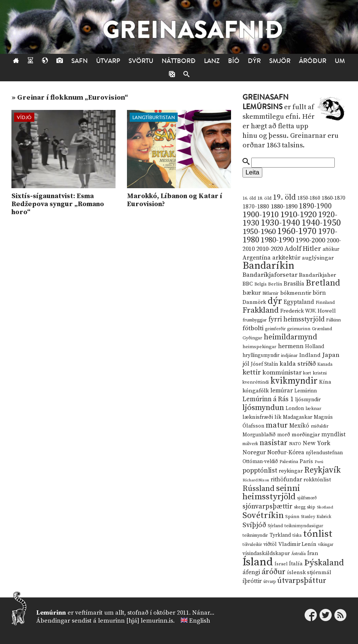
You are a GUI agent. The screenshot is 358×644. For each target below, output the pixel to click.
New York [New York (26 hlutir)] (316, 443)
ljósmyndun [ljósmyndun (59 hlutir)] (263, 408)
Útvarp (108, 61)
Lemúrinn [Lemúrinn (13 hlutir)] (306, 391)
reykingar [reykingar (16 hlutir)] (291, 471)
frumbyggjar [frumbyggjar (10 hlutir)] (255, 320)
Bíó (234, 61)
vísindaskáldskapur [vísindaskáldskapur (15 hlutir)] (266, 554)
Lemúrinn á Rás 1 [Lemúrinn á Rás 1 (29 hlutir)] (268, 399)
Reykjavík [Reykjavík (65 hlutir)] (323, 470)
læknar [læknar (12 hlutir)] (313, 408)
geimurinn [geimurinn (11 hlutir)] (299, 329)
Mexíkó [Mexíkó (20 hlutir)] (299, 426)
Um (340, 61)
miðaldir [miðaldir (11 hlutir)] (320, 426)
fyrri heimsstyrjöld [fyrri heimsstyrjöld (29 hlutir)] (296, 320)
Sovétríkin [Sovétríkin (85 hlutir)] (263, 516)
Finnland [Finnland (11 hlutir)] (325, 303)
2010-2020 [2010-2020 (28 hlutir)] (270, 249)
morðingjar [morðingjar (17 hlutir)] (306, 435)
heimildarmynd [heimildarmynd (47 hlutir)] (291, 337)
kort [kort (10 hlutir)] (307, 373)
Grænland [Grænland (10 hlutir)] (322, 329)
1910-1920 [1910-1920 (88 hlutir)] (298, 215)
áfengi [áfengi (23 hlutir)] (251, 572)
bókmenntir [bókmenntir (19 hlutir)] (296, 293)
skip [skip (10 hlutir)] (311, 507)
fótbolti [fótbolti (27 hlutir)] (253, 328)
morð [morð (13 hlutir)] (284, 435)
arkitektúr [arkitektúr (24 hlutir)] (286, 258)
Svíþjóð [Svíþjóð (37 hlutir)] (254, 525)
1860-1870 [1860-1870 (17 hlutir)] (333, 198)
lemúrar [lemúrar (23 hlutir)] (282, 391)
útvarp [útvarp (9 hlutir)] (270, 582)
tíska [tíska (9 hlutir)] (297, 536)
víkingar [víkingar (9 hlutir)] (326, 545)
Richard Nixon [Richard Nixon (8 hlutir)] (256, 480)
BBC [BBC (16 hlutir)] (248, 284)
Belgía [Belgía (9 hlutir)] (260, 284)
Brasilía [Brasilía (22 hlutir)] (294, 284)
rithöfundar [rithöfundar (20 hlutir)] (286, 480)
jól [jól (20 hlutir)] (246, 364)
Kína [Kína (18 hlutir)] (325, 382)
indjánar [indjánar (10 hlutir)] (289, 356)
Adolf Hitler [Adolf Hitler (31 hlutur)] (303, 249)
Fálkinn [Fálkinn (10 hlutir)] (333, 320)
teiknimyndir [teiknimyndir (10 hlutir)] (255, 535)
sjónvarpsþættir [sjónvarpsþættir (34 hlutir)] (267, 507)
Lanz (212, 61)
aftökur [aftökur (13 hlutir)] (331, 249)
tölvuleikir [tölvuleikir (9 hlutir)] (252, 545)
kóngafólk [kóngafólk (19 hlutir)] (256, 391)
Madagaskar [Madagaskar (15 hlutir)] (298, 417)
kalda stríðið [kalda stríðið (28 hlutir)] (298, 364)
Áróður (313, 61)
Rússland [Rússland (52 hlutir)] (258, 489)
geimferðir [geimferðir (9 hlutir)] (275, 329)
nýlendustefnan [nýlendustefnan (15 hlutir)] (324, 453)
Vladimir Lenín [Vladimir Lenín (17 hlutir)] (297, 544)
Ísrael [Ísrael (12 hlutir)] (281, 564)
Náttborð (179, 61)
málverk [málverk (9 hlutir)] (250, 444)
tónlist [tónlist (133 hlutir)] (318, 534)
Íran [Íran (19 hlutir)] (313, 553)
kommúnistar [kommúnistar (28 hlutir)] (282, 373)
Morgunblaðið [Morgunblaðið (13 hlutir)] (259, 435)
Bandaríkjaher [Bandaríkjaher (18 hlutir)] (317, 275)
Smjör (280, 61)
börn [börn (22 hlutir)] (319, 293)
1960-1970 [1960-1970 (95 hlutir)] (297, 232)
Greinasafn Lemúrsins (266, 102)
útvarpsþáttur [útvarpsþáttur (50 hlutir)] (302, 581)
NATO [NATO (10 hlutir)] (295, 444)
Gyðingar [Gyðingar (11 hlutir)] (252, 338)
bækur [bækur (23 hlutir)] (252, 293)
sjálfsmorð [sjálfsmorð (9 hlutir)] (307, 498)
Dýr (254, 61)
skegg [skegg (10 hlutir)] (300, 507)
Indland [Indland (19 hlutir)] (310, 355)
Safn (79, 61)
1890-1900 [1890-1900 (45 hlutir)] (315, 206)
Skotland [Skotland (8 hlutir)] (325, 507)
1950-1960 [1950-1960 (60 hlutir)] (259, 232)
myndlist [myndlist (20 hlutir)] (333, 435)
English (200, 621)
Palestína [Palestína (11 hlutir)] (289, 462)
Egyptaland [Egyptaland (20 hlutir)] (299, 302)
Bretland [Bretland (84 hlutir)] (323, 283)
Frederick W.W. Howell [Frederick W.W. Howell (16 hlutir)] (308, 311)
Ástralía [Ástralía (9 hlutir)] (299, 554)
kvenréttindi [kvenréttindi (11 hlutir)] (256, 382)
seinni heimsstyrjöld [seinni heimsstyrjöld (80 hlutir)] (271, 493)
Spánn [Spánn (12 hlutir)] (292, 516)
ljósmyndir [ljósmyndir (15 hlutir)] (308, 400)
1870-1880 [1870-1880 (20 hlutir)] (256, 207)
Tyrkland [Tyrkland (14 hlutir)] (280, 535)
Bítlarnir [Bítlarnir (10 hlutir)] (271, 293)
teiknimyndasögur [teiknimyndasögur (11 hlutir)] (304, 526)
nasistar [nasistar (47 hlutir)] (274, 443)
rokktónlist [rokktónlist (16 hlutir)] (317, 480)
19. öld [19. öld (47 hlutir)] (284, 198)
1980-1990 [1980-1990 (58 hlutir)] (277, 240)
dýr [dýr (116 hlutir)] (275, 301)
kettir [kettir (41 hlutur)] (252, 372)
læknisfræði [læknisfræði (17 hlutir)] (258, 417)
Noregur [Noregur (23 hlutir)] (254, 452)
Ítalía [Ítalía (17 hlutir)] (296, 564)
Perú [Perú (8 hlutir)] (319, 462)
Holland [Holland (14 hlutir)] (315, 347)
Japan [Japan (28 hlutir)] (331, 355)
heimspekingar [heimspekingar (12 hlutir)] (259, 347)
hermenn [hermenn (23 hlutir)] (291, 346)
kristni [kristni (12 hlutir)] (320, 373)
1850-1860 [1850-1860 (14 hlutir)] (309, 198)
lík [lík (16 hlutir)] (278, 417)
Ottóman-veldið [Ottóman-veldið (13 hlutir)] (260, 462)
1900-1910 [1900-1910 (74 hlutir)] (261, 215)
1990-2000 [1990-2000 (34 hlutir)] (310, 240)
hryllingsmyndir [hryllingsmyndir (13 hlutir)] (261, 355)
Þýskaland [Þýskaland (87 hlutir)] (324, 563)
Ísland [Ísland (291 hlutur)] (258, 562)
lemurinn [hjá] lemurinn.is (136, 621)
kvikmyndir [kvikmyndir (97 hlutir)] (294, 381)
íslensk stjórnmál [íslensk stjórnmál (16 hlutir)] (309, 573)
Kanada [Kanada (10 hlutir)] (325, 364)
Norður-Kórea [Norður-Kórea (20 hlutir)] (286, 453)
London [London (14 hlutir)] (295, 409)
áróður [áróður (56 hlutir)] (274, 572)
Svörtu (141, 61)
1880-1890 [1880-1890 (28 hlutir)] (284, 207)
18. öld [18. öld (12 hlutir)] (264, 198)
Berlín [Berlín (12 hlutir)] (275, 284)
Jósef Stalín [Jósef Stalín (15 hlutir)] (264, 364)
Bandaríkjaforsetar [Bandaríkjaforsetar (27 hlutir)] (270, 275)
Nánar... (203, 613)
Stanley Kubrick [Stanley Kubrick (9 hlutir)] (316, 517)
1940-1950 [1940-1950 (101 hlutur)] (321, 223)
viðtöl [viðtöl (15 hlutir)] (270, 544)
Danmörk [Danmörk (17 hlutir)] (254, 302)
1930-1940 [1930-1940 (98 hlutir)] (280, 223)
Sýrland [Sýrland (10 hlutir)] (275, 526)
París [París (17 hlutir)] (306, 462)
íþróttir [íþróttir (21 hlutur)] (252, 581)
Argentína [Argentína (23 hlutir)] (257, 258)
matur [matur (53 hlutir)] (277, 425)
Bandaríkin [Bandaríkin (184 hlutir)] (268, 266)
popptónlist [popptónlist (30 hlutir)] (260, 471)
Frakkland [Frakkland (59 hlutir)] (261, 310)
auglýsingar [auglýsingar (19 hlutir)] (318, 258)
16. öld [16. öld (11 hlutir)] (249, 198)
